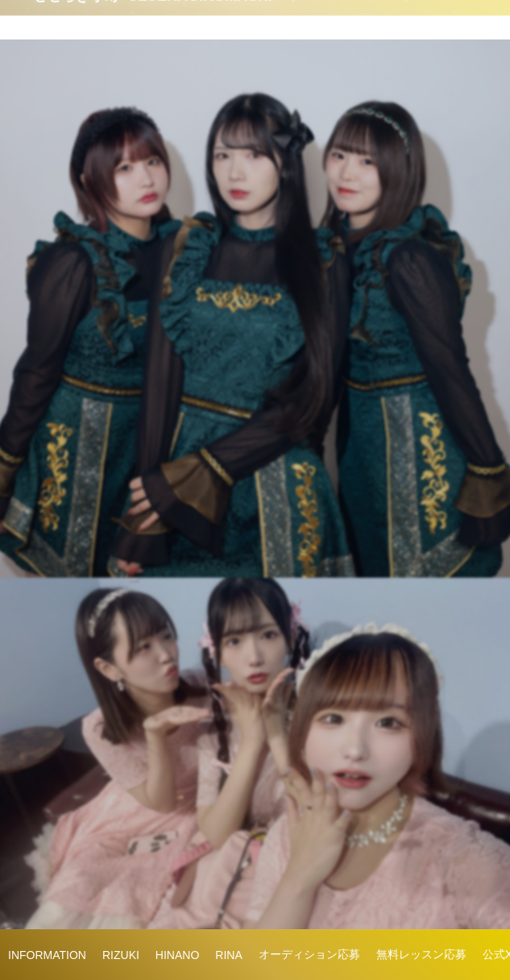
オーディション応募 (309, 954)
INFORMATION (47, 955)
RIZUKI (121, 955)
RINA (228, 955)
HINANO (177, 955)
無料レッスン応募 (421, 954)
